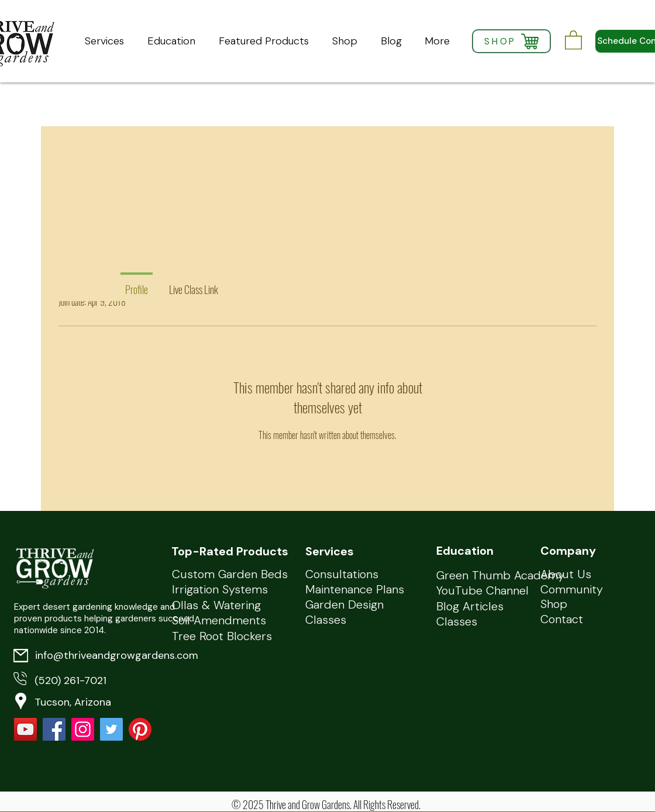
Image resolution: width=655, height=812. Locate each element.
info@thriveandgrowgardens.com (117, 655)
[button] (573, 39)
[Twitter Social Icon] (111, 729)
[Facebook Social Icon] (54, 729)
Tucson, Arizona (73, 702)
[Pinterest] (140, 729)
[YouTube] (25, 729)
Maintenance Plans (355, 589)
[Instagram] (83, 729)
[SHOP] (511, 41)
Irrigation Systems (220, 589)
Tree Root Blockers (222, 636)
